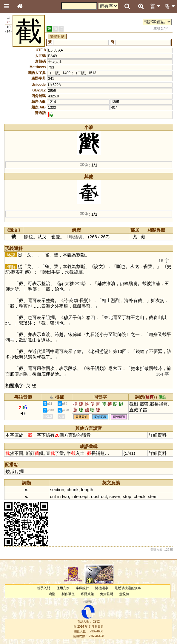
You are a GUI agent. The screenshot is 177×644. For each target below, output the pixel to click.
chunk (73, 490)
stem (153, 496)
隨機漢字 (102, 588)
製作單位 (68, 594)
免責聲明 (107, 594)
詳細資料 (158, 435)
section (57, 490)
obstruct (99, 496)
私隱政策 (87, 594)
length (87, 490)
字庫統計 (82, 588)
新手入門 (44, 588)
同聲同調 (119, 417)
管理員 (88, 602)
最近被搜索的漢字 (128, 588)
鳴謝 (52, 594)
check (140, 496)
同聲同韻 (81, 417)
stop (127, 496)
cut (53, 496)
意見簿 (124, 594)
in (59, 496)
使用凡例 (63, 588)
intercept (80, 496)
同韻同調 (100, 417)
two (66, 496)
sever (115, 496)
